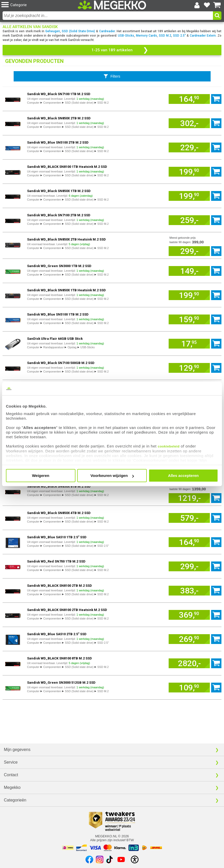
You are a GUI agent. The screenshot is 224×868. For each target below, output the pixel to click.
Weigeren (41, 476)
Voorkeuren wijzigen (112, 476)
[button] (38, 5)
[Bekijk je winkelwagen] (217, 5)
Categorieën (15, 800)
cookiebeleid (169, 446)
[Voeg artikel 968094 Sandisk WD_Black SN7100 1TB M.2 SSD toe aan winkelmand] (189, 99)
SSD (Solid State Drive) (79, 31)
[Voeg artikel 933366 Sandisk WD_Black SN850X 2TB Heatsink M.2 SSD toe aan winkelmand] (189, 251)
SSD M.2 (165, 36)
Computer (33, 103)
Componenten (52, 103)
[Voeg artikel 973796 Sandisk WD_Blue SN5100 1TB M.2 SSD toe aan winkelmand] (189, 319)
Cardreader (107, 31)
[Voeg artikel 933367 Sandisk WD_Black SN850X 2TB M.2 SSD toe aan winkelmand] (189, 123)
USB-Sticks (126, 36)
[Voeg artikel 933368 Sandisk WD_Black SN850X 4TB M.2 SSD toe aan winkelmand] (189, 518)
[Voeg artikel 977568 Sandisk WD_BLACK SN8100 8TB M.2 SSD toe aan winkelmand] (189, 663)
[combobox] (108, 16)
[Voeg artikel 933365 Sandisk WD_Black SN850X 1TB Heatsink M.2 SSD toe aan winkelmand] (189, 295)
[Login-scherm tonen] (197, 5)
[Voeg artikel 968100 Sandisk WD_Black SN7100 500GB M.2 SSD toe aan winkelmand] (189, 368)
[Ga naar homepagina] (112, 5)
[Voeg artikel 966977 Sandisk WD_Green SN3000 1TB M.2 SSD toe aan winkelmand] (189, 271)
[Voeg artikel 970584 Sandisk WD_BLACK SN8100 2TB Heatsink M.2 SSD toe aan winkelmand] (189, 615)
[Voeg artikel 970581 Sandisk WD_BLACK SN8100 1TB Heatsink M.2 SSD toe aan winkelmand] (189, 172)
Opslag (72, 347)
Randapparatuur (54, 347)
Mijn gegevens (17, 750)
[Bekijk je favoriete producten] (207, 5)
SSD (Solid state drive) (79, 103)
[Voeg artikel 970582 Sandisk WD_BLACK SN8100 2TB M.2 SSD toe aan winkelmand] (189, 591)
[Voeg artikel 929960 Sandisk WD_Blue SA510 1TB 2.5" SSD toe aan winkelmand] (189, 542)
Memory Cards (147, 36)
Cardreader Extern (203, 36)
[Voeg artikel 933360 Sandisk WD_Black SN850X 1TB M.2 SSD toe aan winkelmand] (189, 196)
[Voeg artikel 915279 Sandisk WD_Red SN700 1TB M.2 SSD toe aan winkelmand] (189, 566)
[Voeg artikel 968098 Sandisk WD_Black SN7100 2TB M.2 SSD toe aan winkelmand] (189, 220)
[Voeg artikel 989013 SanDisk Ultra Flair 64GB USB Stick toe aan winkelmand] (189, 344)
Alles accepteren (183, 476)
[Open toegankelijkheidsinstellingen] (135, 859)
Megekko (12, 787)
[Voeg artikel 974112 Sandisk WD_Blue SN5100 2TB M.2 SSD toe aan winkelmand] (189, 147)
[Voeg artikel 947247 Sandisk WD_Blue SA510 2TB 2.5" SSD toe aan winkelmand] (189, 639)
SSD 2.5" (179, 36)
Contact (11, 775)
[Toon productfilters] (112, 76)
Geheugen (53, 31)
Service (11, 762)
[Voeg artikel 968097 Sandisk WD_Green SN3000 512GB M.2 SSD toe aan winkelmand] (189, 688)
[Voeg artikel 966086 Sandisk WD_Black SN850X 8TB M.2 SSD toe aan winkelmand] (189, 498)
